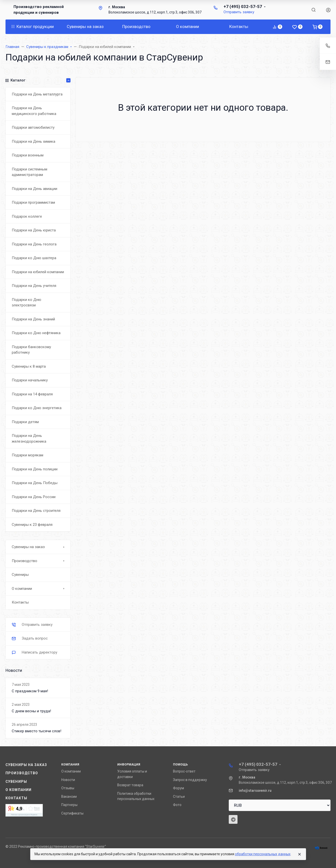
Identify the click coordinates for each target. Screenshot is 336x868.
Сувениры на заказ (26, 765)
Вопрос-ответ (184, 771)
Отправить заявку (239, 12)
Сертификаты (72, 813)
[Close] (299, 854)
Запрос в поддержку (190, 780)
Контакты (16, 798)
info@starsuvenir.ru (255, 791)
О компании (18, 790)
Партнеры (69, 805)
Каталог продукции (33, 26)
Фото (177, 805)
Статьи (179, 797)
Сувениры (16, 782)
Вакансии (69, 797)
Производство (22, 773)
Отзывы (68, 788)
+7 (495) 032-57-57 (243, 6)
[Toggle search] (313, 10)
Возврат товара (130, 785)
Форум (178, 788)
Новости (68, 780)
